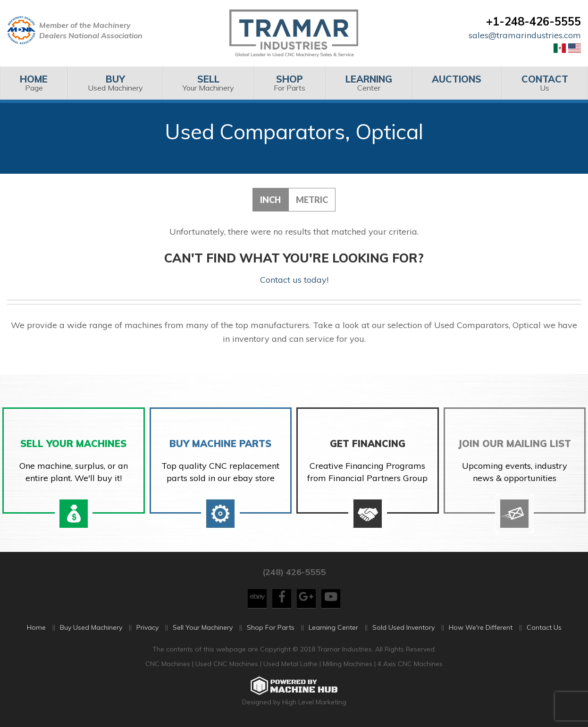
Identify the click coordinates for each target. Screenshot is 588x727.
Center (369, 83)
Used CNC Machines (228, 664)
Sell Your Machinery (203, 627)
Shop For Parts (271, 627)
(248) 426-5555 (294, 572)
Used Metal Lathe (291, 664)
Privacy (147, 627)
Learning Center (333, 627)
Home (36, 627)
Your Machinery (208, 83)
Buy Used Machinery (91, 627)
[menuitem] (34, 83)
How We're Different (481, 627)
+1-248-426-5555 (533, 21)
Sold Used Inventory (403, 627)
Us (545, 83)
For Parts (290, 83)
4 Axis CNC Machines (410, 664)
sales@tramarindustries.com (525, 35)
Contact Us (544, 627)
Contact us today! (294, 280)
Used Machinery (115, 83)
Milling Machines (348, 664)
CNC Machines (169, 664)
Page (34, 83)
